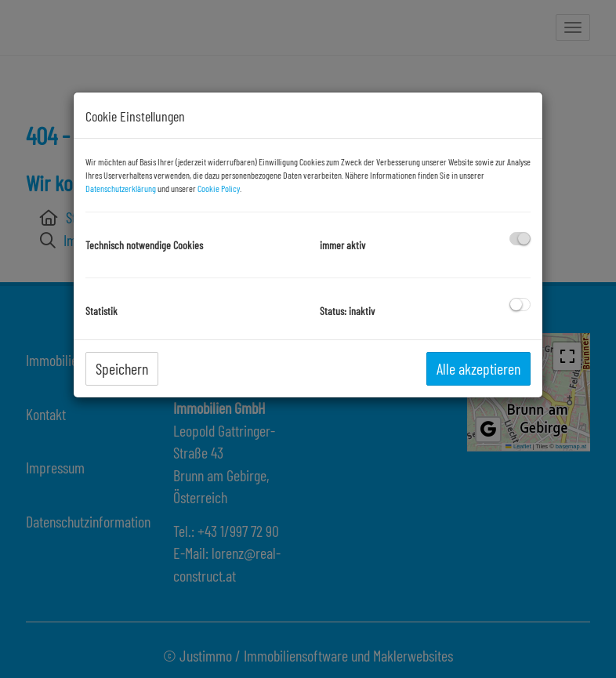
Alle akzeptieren (478, 368)
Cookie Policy (219, 188)
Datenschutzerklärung (121, 188)
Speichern (122, 368)
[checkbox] (520, 239)
